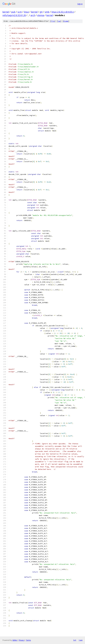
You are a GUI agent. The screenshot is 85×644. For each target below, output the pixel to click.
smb (47, 12)
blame (66, 21)
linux (26, 12)
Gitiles (15, 640)
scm (20, 12)
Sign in (80, 4)
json (81, 640)
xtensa (41, 15)
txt (75, 640)
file (53, 21)
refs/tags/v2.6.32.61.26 (14, 15)
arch (33, 15)
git (41, 12)
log (59, 21)
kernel (6, 12)
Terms (28, 640)
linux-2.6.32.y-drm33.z (63, 12)
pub (13, 12)
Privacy (21, 640)
